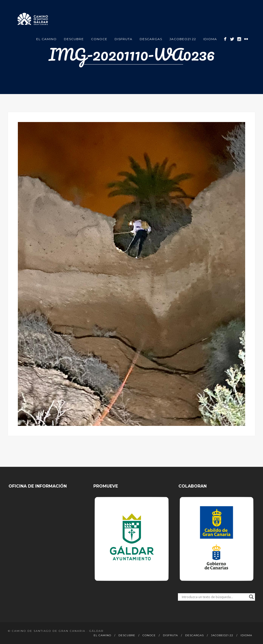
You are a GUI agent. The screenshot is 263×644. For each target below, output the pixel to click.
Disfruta (123, 39)
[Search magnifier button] (251, 597)
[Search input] (214, 597)
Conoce (99, 39)
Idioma (210, 39)
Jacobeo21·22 (183, 39)
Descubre (74, 39)
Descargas (151, 39)
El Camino (46, 39)
